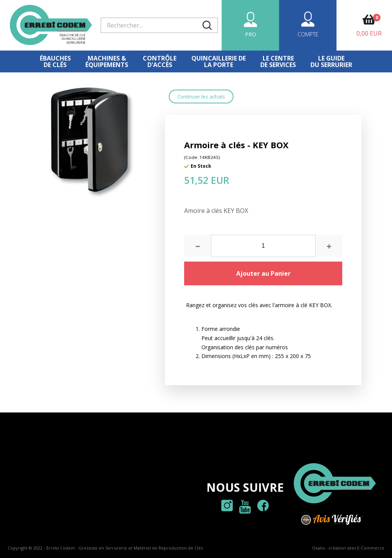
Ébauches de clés (55, 61)
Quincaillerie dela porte (219, 61)
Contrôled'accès (160, 61)
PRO (251, 34)
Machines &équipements (107, 61)
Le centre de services (278, 61)
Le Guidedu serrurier (331, 61)
